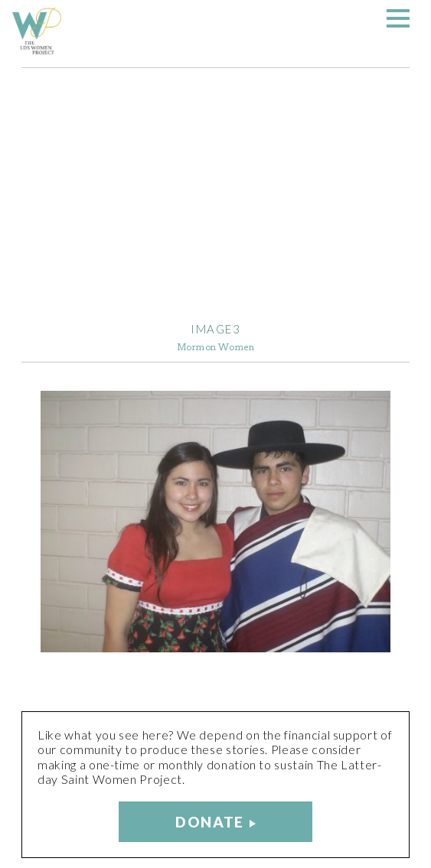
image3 (215, 329)
